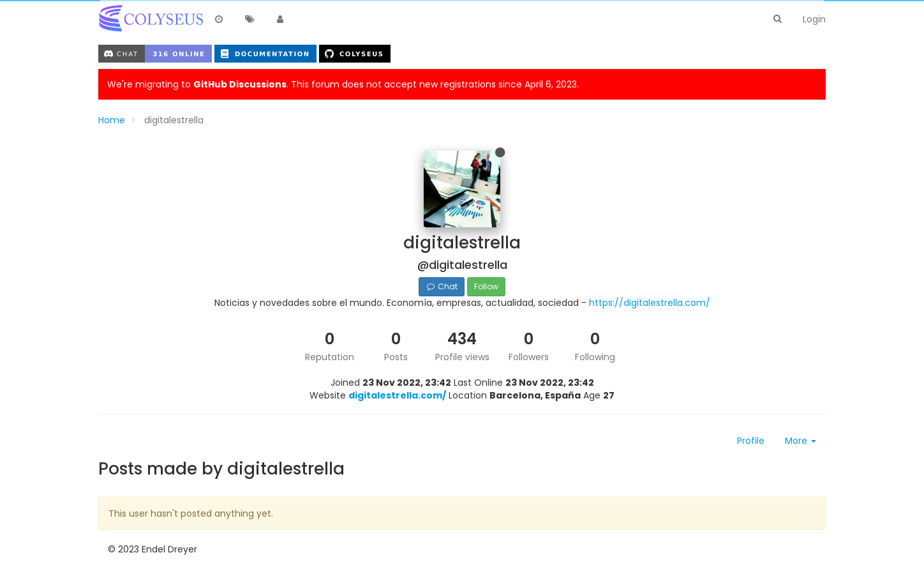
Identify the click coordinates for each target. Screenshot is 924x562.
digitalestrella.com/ (397, 395)
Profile (751, 441)
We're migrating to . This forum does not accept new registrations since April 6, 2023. (343, 84)
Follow (486, 286)
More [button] (801, 441)
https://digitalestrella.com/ (650, 303)
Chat (441, 286)
